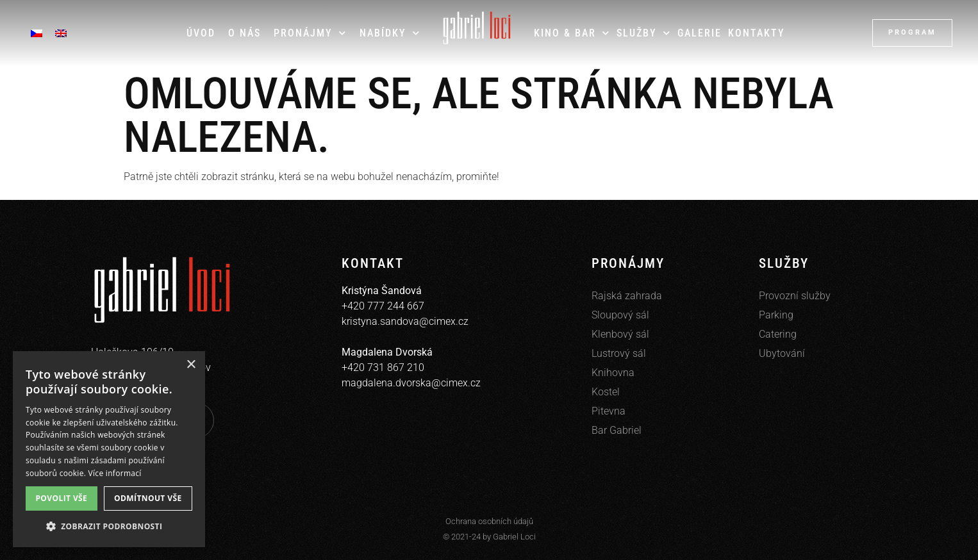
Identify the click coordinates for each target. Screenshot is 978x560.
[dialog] (109, 449)
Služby (644, 33)
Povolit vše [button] (61, 498)
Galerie (700, 33)
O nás (244, 33)
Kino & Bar (572, 33)
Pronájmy (310, 33)
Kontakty (757, 33)
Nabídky (390, 33)
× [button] (191, 365)
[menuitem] (37, 33)
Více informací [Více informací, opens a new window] (115, 473)
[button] (109, 527)
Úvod (201, 33)
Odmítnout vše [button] (148, 498)
